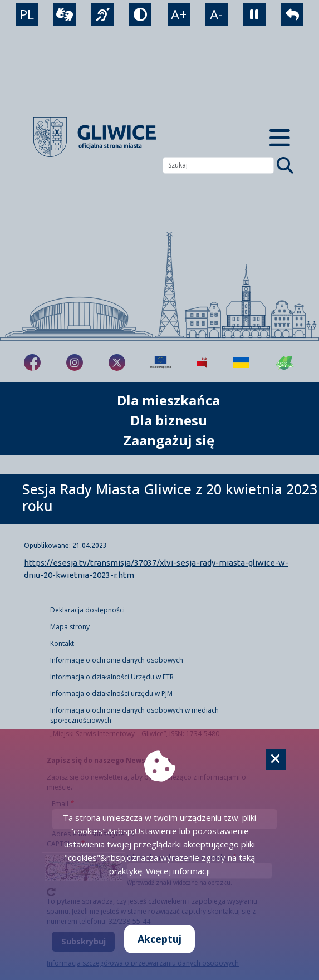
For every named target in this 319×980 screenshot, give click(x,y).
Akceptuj (159, 939)
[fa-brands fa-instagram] (75, 362)
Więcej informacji (178, 871)
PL (27, 14)
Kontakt (62, 643)
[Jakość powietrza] (285, 362)
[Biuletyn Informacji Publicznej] (202, 362)
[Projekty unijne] (161, 362)
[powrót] (292, 14)
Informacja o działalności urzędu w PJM (111, 694)
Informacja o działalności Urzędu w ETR (112, 677)
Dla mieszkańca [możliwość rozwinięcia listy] (168, 400)
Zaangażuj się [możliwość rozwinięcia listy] (169, 440)
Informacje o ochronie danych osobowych (117, 660)
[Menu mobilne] (280, 137)
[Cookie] (276, 759)
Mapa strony (70, 627)
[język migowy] (102, 14)
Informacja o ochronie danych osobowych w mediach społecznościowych (134, 715)
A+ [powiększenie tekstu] (179, 14)
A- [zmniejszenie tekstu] (216, 14)
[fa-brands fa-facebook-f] (32, 362)
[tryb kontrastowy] (140, 14)
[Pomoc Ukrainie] (241, 362)
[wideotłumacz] (65, 14)
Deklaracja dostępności (87, 610)
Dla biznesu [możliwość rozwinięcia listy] (169, 420)
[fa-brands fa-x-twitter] (117, 362)
